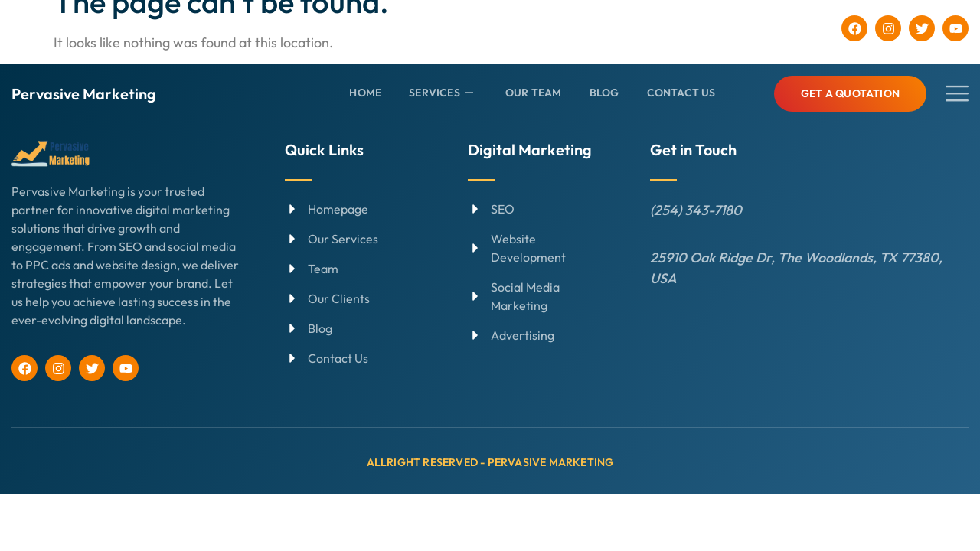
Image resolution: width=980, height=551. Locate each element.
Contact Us (681, 93)
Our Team (534, 93)
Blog (604, 93)
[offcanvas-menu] (957, 94)
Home (365, 93)
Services (441, 93)
